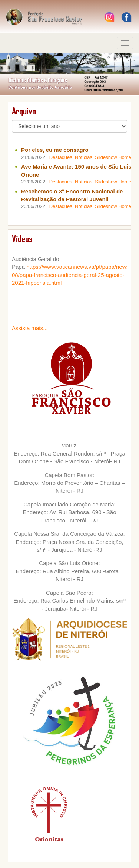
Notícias (84, 157)
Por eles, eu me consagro (55, 150)
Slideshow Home (113, 157)
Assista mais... (30, 328)
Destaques (61, 157)
